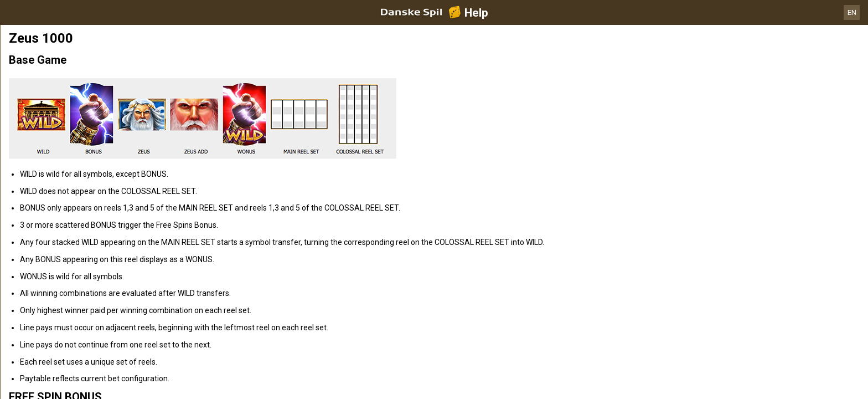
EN (852, 12)
